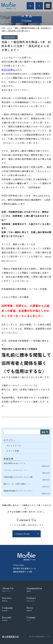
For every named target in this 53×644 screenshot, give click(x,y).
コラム (10, 28)
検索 (43, 432)
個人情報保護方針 (11, 637)
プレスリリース (14, 446)
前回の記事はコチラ (12, 70)
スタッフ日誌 (13, 451)
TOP (3, 28)
